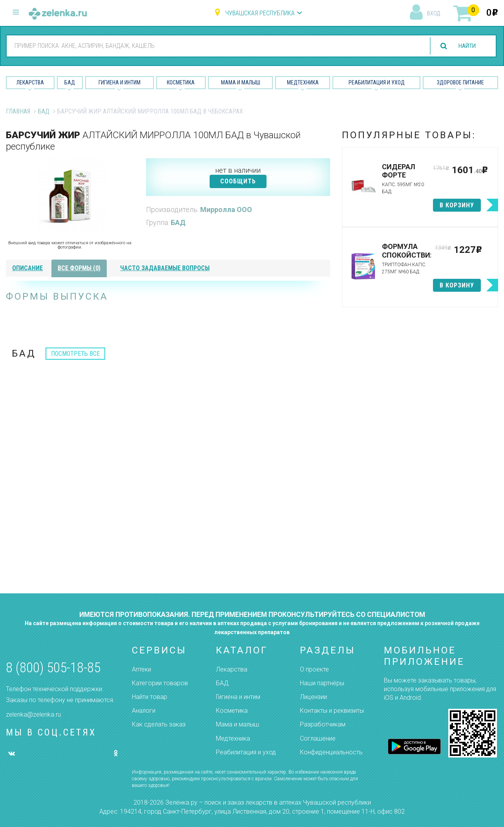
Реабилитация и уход (377, 82)
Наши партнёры (322, 683)
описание (27, 268)
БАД (70, 82)
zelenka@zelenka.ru (33, 714)
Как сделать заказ (159, 724)
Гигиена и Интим (120, 82)
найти (466, 46)
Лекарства (30, 82)
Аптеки (142, 669)
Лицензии (313, 697)
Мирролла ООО (226, 209)
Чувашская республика (260, 13)
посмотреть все (75, 354)
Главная (18, 111)
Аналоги (144, 711)
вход (434, 13)
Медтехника (303, 82)
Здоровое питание (460, 82)
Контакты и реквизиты (332, 711)
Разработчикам (323, 724)
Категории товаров (160, 683)
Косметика (181, 82)
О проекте (314, 669)
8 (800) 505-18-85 (53, 668)
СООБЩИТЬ (238, 181)
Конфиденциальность (331, 752)
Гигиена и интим (238, 697)
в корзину (457, 205)
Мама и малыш (241, 82)
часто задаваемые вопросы (165, 268)
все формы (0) (79, 268)
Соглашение (318, 738)
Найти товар (150, 697)
